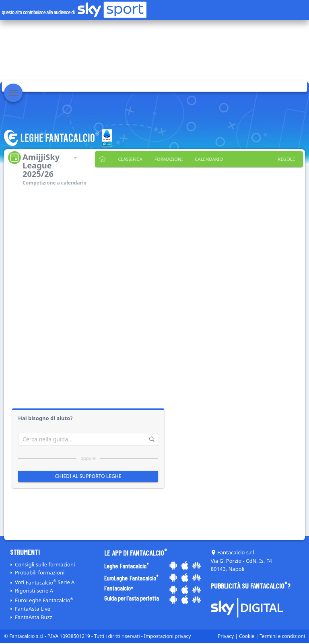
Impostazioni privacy (168, 636)
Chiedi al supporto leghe (88, 476)
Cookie (247, 636)
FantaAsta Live (33, 609)
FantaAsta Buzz (34, 617)
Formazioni (165, 159)
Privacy (226, 636)
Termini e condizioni (282, 636)
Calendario (203, 159)
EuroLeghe (44, 600)
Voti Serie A (45, 582)
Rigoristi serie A (34, 591)
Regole (287, 159)
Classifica (129, 159)
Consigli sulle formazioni (45, 564)
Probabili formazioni (40, 572)
